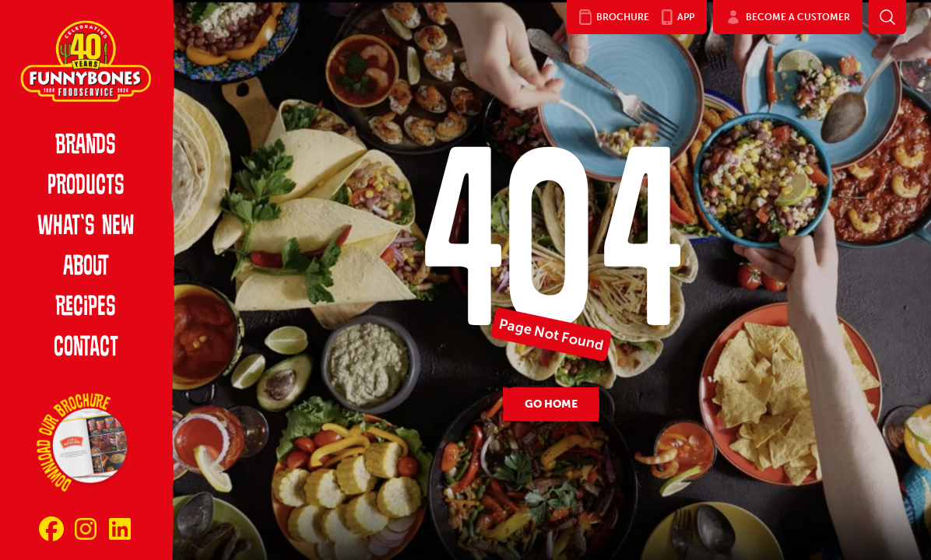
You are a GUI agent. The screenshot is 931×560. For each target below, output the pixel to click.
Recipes (86, 308)
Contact (86, 348)
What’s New (86, 227)
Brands (86, 146)
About (86, 268)
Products (86, 187)
